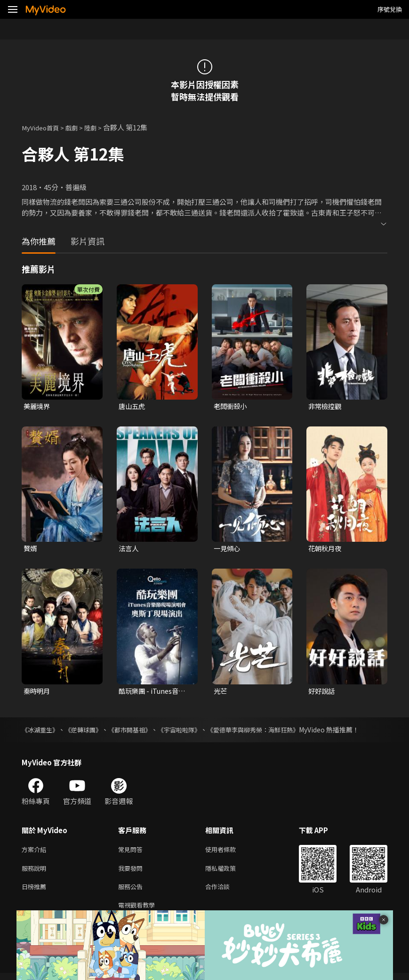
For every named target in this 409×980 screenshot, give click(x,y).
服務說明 (36, 872)
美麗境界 (38, 406)
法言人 (129, 550)
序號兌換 (390, 9)
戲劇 (78, 127)
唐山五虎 (133, 406)
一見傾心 (228, 550)
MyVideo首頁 (43, 127)
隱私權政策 (229, 872)
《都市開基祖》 (137, 731)
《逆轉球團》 (88, 731)
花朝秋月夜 (326, 550)
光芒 (221, 692)
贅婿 (31, 550)
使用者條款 (229, 852)
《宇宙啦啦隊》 (190, 731)
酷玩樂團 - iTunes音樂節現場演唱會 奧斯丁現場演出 (155, 692)
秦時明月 (38, 692)
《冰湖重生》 (41, 731)
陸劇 (99, 127)
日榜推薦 (36, 891)
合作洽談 (225, 891)
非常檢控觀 (326, 406)
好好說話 (322, 692)
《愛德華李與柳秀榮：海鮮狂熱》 (269, 731)
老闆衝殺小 (231, 406)
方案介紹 (36, 852)
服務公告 (132, 891)
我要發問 (132, 872)
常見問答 (132, 852)
